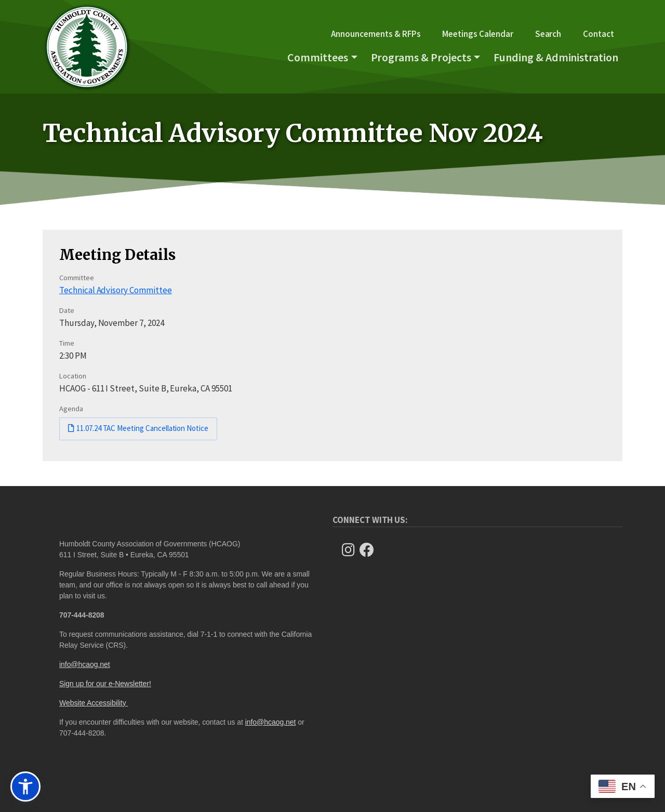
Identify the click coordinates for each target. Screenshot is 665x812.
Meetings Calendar (477, 34)
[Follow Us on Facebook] (370, 550)
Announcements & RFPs (376, 34)
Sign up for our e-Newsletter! (105, 684)
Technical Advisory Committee (116, 290)
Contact (598, 34)
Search (548, 34)
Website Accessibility (94, 703)
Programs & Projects (421, 57)
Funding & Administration (556, 57)
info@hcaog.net (85, 664)
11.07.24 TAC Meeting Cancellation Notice (142, 428)
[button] (25, 787)
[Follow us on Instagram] (351, 550)
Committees (318, 57)
